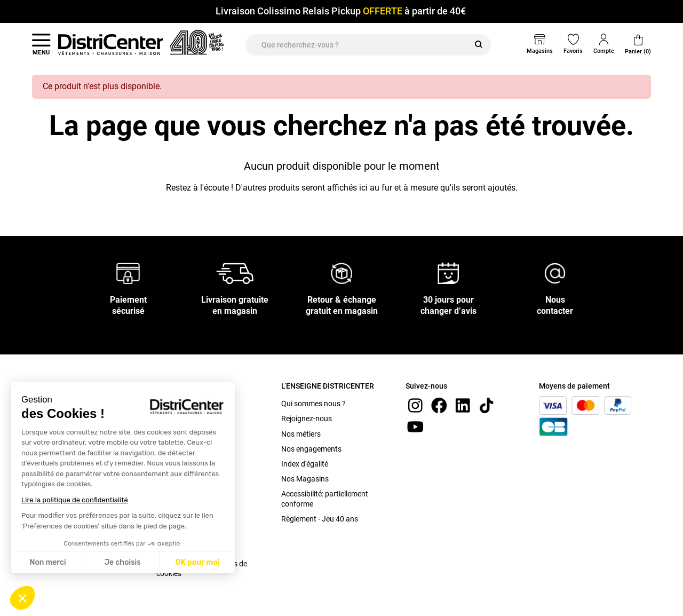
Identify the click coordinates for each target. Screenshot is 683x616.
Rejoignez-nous (307, 418)
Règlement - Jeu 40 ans (320, 519)
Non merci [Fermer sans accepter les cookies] (47, 562)
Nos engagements (311, 449)
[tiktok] (487, 405)
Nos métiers (301, 434)
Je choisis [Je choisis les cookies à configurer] (123, 562)
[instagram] (415, 405)
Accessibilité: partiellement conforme (325, 499)
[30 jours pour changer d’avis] (448, 273)
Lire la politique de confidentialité (75, 500)
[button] (22, 598)
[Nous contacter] (555, 273)
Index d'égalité (305, 464)
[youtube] (415, 426)
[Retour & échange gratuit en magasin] (341, 273)
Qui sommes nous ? (313, 404)
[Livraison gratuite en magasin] (235, 273)
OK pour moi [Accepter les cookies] (198, 562)
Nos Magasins (305, 479)
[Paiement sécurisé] (128, 273)
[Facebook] (439, 405)
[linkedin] (463, 405)
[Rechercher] (479, 45)
